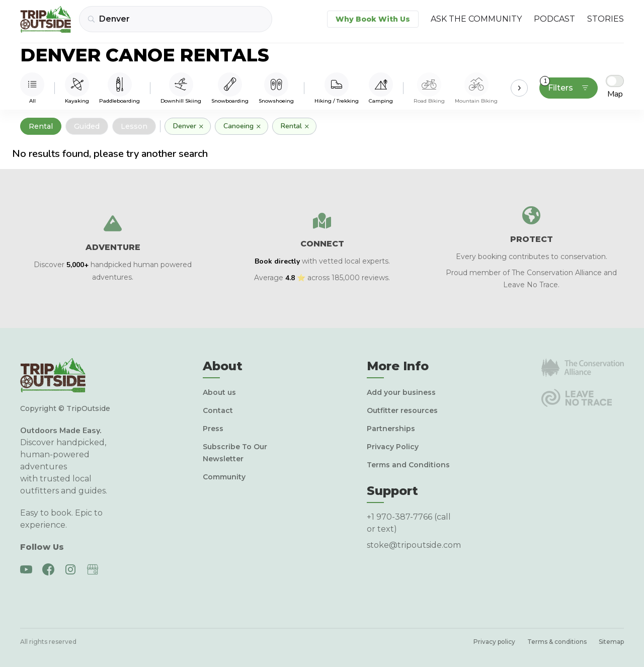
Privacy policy (494, 642)
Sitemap (611, 642)
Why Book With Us (373, 19)
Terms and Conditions (408, 465)
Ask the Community (476, 19)
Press (213, 429)
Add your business (401, 392)
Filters (565, 85)
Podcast (554, 19)
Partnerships (391, 429)
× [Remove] (201, 126)
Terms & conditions (557, 642)
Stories (606, 19)
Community (224, 477)
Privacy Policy (393, 447)
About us (219, 392)
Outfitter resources (402, 410)
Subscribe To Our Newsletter (235, 453)
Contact (218, 410)
